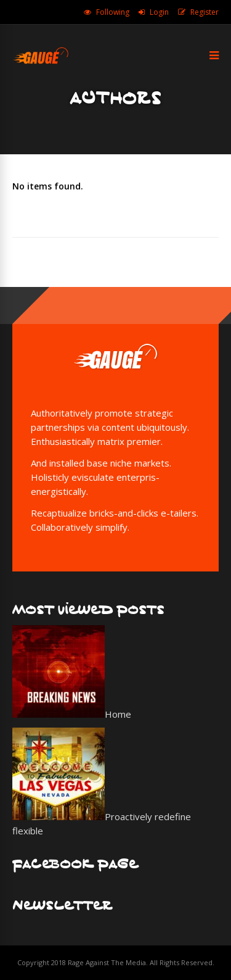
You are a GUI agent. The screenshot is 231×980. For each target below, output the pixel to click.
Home (118, 714)
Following (113, 12)
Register (205, 12)
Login (159, 12)
